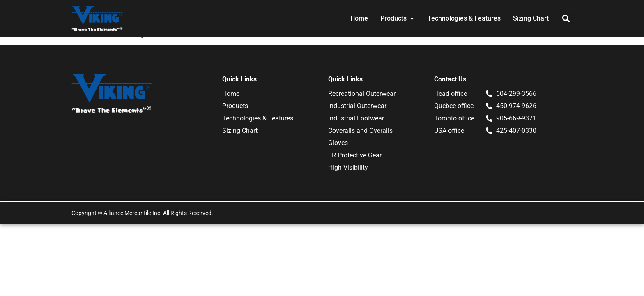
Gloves (338, 143)
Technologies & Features (258, 118)
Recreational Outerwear (362, 94)
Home (231, 94)
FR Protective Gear (355, 155)
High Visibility (348, 168)
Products (235, 106)
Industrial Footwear (356, 118)
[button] (566, 19)
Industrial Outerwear (357, 106)
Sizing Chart (240, 131)
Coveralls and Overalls (360, 131)
